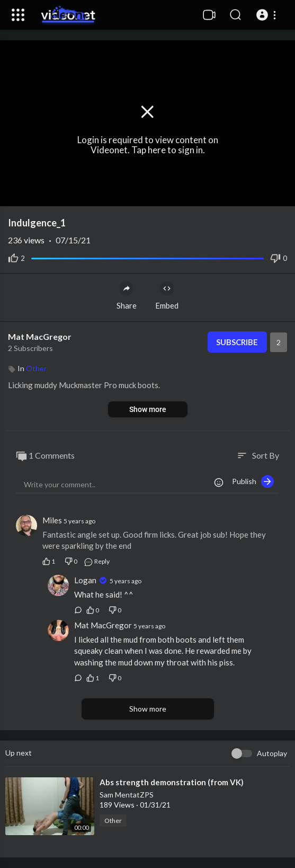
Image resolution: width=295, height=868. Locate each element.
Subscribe (237, 342)
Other (36, 368)
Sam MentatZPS (127, 795)
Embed (167, 296)
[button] (268, 15)
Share (127, 296)
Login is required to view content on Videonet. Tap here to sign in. (148, 145)
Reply (97, 561)
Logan (86, 580)
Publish (253, 481)
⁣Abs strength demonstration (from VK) (172, 782)
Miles (53, 520)
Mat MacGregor (40, 336)
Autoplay (272, 753)
